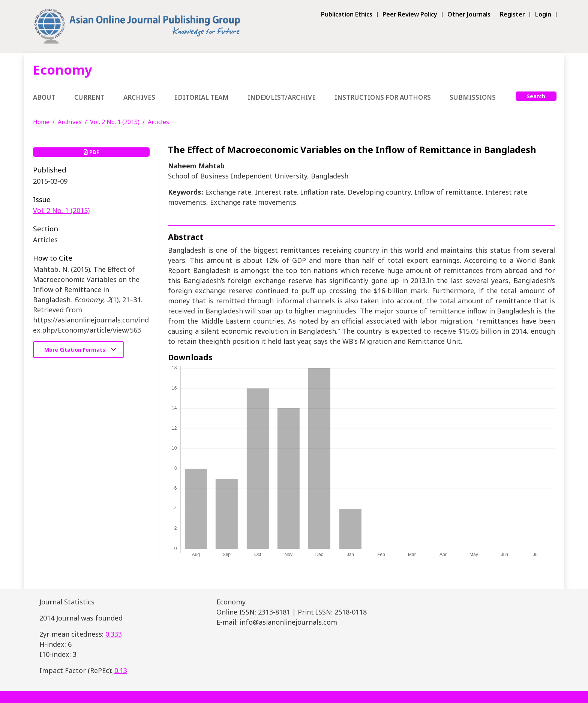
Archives (139, 97)
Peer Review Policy (410, 14)
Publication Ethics (347, 14)
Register (512, 14)
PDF (91, 152)
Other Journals (469, 14)
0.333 (114, 634)
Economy (63, 70)
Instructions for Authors (383, 97)
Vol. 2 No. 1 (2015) (115, 122)
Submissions (473, 97)
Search (536, 96)
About (44, 97)
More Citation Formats (76, 350)
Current (89, 97)
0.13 (121, 670)
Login (543, 14)
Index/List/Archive (282, 97)
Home (41, 122)
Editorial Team (201, 97)
